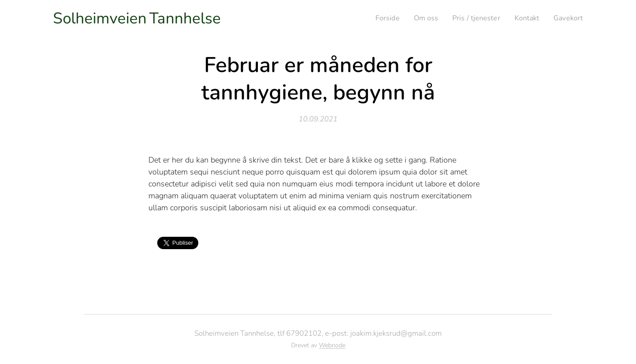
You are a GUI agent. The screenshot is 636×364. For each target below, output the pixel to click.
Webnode (332, 345)
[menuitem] (377, 18)
